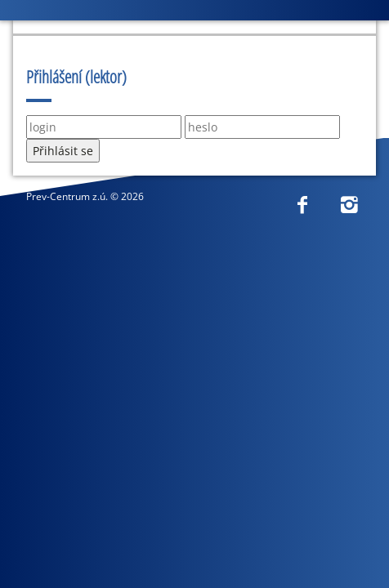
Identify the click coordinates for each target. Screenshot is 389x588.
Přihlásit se (63, 151)
